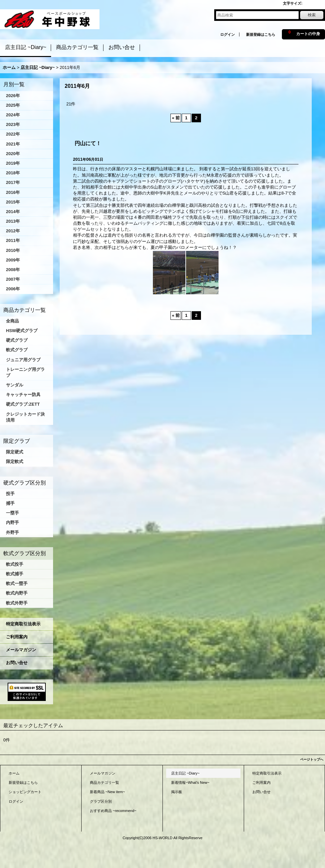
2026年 (13, 96)
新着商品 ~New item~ (107, 792)
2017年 (13, 182)
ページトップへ (312, 759)
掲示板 (177, 792)
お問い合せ (17, 663)
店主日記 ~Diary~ (185, 773)
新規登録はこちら (261, 34)
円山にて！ (88, 143)
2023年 (13, 124)
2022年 (13, 134)
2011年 (13, 240)
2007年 (13, 279)
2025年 (13, 105)
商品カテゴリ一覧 (104, 782)
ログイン (227, 34)
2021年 (13, 144)
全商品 (12, 321)
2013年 (13, 221)
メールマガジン (21, 650)
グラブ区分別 (101, 801)
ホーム (14, 773)
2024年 (13, 115)
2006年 (13, 289)
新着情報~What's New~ (190, 782)
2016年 (13, 192)
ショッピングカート (25, 792)
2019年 (13, 163)
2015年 (13, 202)
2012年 (13, 231)
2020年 (13, 154)
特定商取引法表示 (23, 624)
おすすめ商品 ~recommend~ (113, 811)
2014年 (13, 212)
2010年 (13, 250)
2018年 (13, 173)
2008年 (13, 270)
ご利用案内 (17, 637)
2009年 (13, 260)
